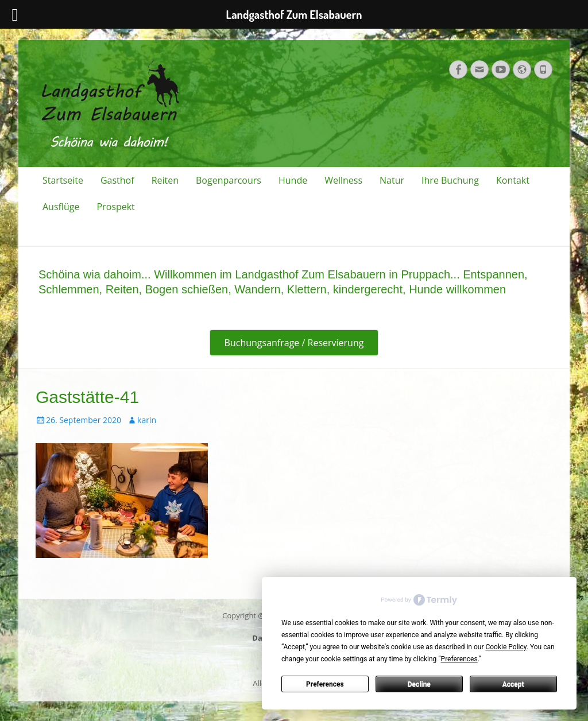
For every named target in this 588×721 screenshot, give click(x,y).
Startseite (63, 180)
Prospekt (115, 207)
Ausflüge (61, 207)
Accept (513, 684)
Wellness (343, 180)
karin (147, 420)
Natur (392, 180)
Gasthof (117, 180)
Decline (419, 684)
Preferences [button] (459, 659)
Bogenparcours (229, 180)
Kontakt (513, 180)
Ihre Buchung (450, 180)
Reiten (165, 180)
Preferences (325, 684)
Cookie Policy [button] (506, 647)
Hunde (293, 180)
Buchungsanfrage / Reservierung (294, 343)
